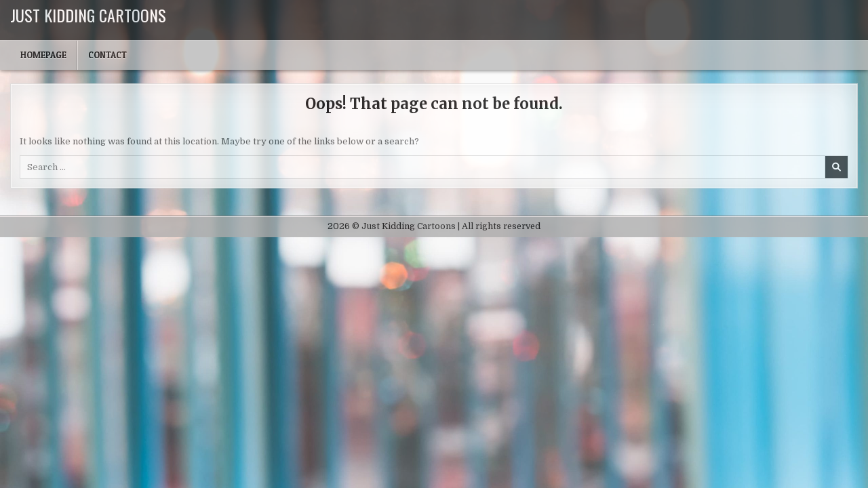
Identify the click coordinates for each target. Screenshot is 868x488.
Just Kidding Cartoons (88, 15)
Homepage (43, 55)
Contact (107, 55)
